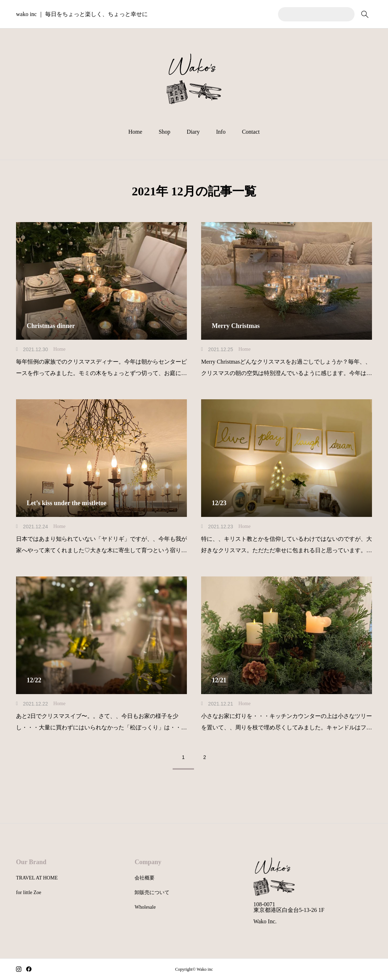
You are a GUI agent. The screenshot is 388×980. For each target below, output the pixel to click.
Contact (251, 132)
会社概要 (145, 878)
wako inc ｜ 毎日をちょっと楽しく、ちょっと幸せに (82, 14)
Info (221, 132)
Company (148, 862)
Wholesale (145, 907)
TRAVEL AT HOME (37, 878)
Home (135, 132)
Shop (165, 132)
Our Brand (31, 862)
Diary (193, 132)
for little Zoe (29, 892)
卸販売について (152, 892)
